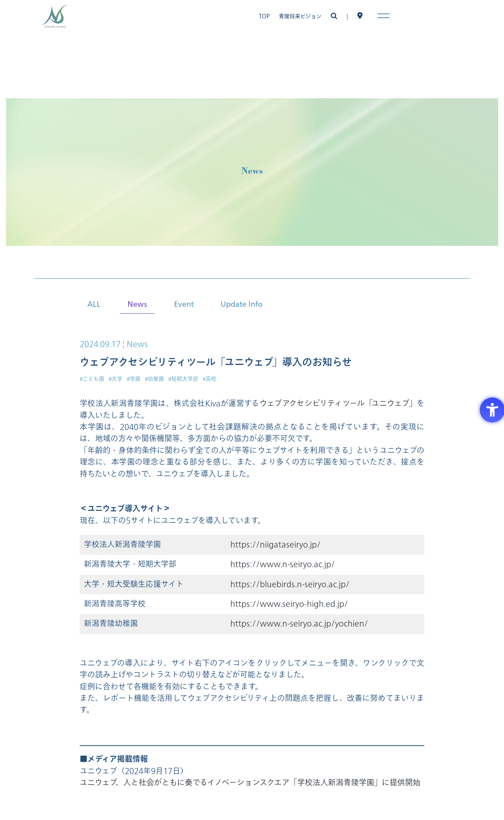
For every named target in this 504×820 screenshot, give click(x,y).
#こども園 (92, 379)
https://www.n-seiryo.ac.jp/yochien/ (299, 624)
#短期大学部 (183, 379)
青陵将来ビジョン (300, 16)
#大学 (116, 379)
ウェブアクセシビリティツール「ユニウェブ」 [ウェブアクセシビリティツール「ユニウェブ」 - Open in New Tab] (338, 404)
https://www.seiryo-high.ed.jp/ (289, 604)
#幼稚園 (154, 379)
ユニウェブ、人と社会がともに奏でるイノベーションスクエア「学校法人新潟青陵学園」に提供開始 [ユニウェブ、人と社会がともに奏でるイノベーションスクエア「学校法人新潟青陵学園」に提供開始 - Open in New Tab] (250, 783)
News (137, 303)
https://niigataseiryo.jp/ (275, 545)
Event (184, 303)
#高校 (209, 379)
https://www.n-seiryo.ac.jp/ (283, 564)
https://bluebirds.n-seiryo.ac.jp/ (290, 584)
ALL (94, 303)
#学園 (134, 379)
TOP (264, 16)
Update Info (242, 303)
